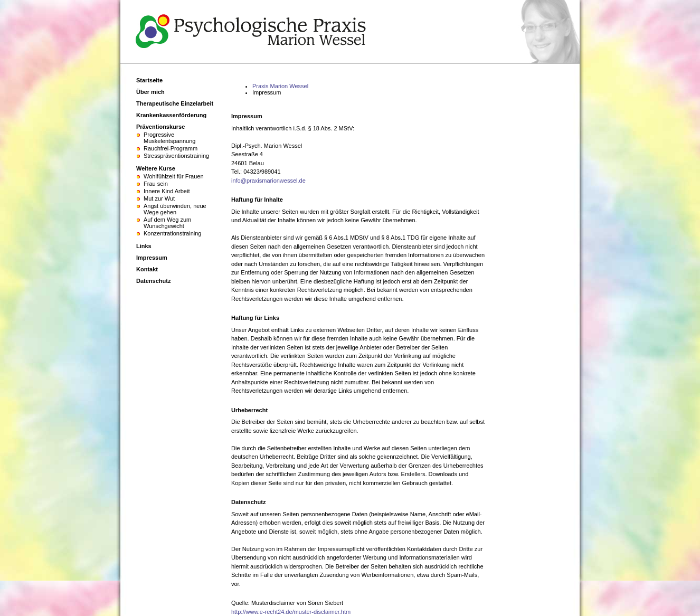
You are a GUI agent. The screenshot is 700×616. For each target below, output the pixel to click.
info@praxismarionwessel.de (268, 181)
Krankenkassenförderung (171, 115)
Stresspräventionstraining (176, 156)
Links (144, 246)
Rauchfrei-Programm (171, 148)
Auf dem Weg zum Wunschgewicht (167, 223)
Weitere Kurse (156, 168)
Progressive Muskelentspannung (169, 138)
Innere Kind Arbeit (167, 191)
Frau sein (156, 184)
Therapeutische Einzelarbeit (175, 103)
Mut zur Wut (159, 198)
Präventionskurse (160, 127)
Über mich (150, 92)
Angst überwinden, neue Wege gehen (175, 209)
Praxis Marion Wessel (280, 86)
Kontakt (147, 269)
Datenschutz (153, 281)
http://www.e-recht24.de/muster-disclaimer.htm (291, 612)
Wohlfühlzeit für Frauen (174, 176)
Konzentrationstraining (172, 233)
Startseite (149, 80)
